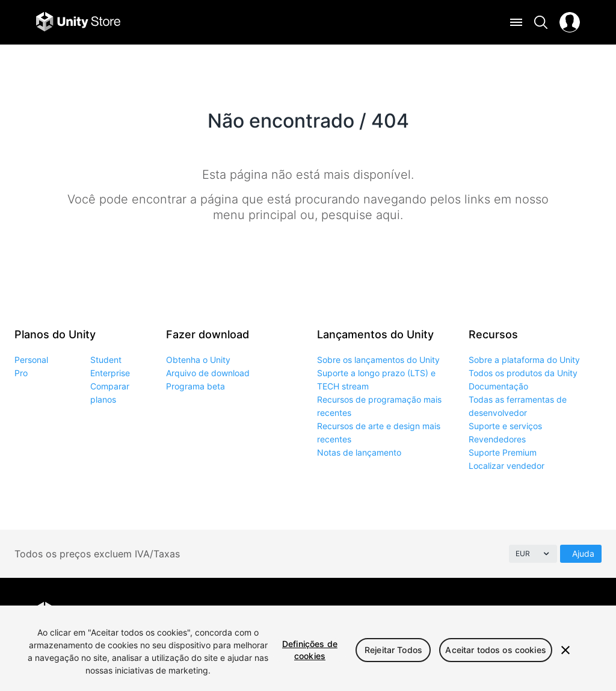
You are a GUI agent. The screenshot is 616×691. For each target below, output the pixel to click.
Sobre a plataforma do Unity (524, 360)
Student (106, 360)
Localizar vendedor (507, 466)
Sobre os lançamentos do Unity (378, 360)
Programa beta (196, 386)
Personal (31, 360)
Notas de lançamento (359, 452)
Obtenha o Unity (198, 360)
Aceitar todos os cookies (495, 650)
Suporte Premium (503, 452)
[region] (308, 648)
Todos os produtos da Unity (523, 373)
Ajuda (583, 553)
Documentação (498, 386)
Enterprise (110, 373)
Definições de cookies (310, 650)
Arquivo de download (208, 373)
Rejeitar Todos (393, 650)
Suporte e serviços (505, 426)
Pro (21, 373)
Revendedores (497, 439)
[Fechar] (565, 650)
